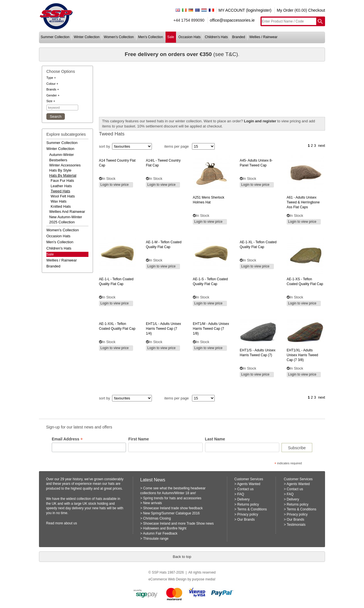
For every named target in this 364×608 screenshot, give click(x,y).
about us (71, 523)
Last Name (215, 439)
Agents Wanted (249, 484)
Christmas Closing (157, 518)
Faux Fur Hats (62, 181)
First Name (138, 439)
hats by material (63, 175)
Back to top (182, 557)
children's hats (216, 37)
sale (171, 37)
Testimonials (296, 525)
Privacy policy (248, 514)
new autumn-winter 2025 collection (66, 220)
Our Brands (246, 520)
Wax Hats (59, 201)
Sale (50, 254)
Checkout (317, 10)
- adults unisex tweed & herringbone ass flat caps (303, 202)
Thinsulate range (156, 539)
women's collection (119, 37)
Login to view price (114, 185)
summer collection (55, 37)
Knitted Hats (61, 206)
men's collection (151, 37)
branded (238, 37)
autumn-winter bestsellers (62, 157)
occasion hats (189, 37)
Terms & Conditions (252, 509)
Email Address (67, 439)
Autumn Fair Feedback (160, 533)
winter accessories (65, 165)
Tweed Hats (60, 191)
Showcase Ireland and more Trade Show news (178, 524)
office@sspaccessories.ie (232, 20)
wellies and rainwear (67, 212)
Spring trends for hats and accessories (172, 498)
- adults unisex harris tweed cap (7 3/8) (302, 355)
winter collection (87, 37)
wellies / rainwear (263, 37)
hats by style (60, 170)
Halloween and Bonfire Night (165, 528)
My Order (285, 10)
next (321, 146)
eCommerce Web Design (167, 579)
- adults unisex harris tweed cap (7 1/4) (164, 329)
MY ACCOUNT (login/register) (245, 10)
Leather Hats (61, 186)
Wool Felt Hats (63, 196)
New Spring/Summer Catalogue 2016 (171, 513)
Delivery (243, 499)
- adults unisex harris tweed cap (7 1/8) (211, 329)
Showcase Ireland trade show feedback (173, 508)
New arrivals (152, 503)
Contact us (245, 489)
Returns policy (248, 504)
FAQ (241, 494)
